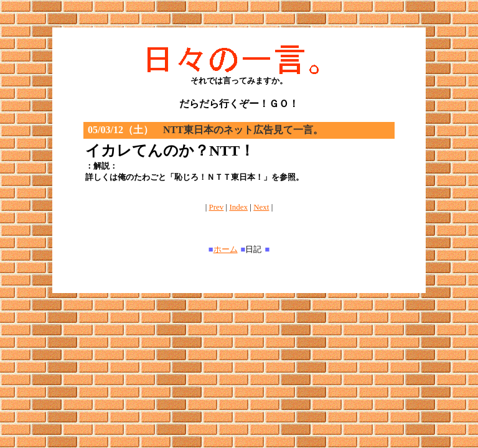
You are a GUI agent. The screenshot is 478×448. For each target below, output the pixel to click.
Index (238, 207)
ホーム (226, 249)
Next (261, 207)
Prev (217, 207)
